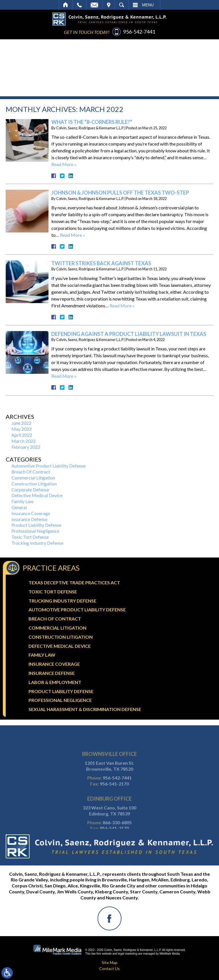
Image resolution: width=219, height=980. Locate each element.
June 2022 (21, 423)
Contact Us (109, 968)
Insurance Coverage (31, 513)
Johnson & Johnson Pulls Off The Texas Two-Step (120, 193)
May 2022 (22, 429)
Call (79, 5)
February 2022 (26, 447)
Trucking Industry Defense (37, 543)
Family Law (22, 501)
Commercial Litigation (33, 478)
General (19, 507)
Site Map (110, 962)
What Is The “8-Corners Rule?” (92, 122)
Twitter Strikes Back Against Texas (101, 263)
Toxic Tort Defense (30, 537)
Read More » (64, 164)
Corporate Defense (30, 490)
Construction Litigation (34, 484)
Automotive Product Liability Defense (48, 466)
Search (122, 5)
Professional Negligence (35, 531)
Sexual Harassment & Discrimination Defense (85, 709)
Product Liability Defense (36, 525)
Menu (148, 5)
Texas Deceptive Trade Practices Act (74, 582)
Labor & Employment (55, 682)
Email (94, 5)
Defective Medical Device (37, 495)
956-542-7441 (139, 32)
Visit (109, 5)
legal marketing (128, 954)
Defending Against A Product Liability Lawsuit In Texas (129, 334)
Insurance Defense (29, 519)
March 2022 (24, 441)
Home (66, 5)
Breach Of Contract (31, 472)
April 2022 (22, 435)
